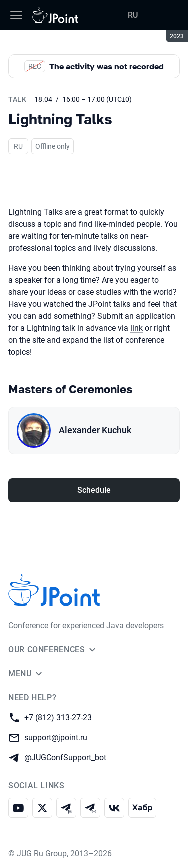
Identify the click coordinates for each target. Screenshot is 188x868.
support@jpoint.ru (56, 737)
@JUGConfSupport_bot (65, 757)
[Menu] (16, 15)
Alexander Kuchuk (95, 430)
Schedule (94, 490)
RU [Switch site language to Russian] (133, 15)
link (137, 328)
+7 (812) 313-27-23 (58, 717)
